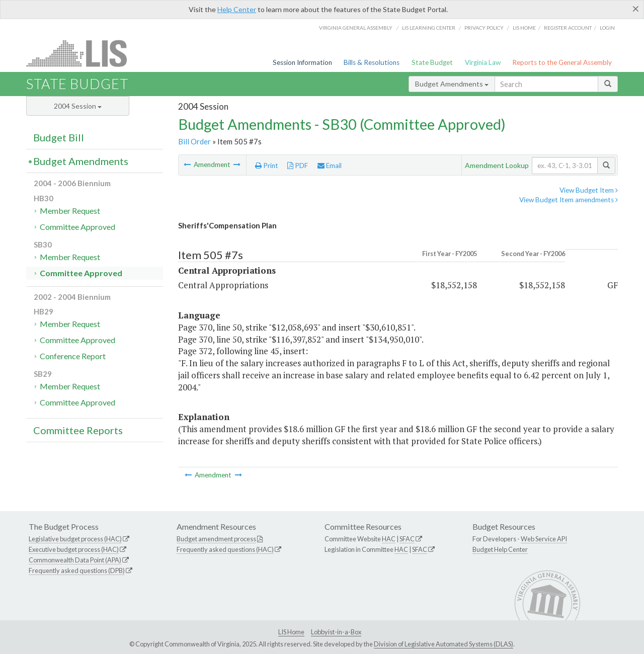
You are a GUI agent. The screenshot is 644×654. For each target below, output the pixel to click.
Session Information (302, 62)
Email (330, 166)
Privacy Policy (484, 28)
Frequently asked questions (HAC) (225, 549)
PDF (298, 166)
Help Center (237, 9)
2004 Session (78, 106)
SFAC (407, 539)
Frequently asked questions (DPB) (77, 570)
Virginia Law (483, 62)
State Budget (432, 62)
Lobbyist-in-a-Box (336, 632)
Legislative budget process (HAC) (75, 539)
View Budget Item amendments (569, 200)
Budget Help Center (500, 549)
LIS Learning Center (429, 28)
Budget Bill (59, 137)
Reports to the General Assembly (562, 62)
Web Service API (544, 539)
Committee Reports (78, 430)
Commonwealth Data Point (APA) (75, 560)
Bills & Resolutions (372, 62)
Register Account (568, 28)
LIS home (524, 28)
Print (267, 166)
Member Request (70, 211)
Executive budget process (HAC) (74, 549)
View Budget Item (589, 190)
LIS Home (291, 632)
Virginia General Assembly (356, 28)
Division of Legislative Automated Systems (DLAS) (444, 644)
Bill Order (194, 141)
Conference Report (73, 356)
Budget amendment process (216, 539)
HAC (389, 539)
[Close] (636, 9)
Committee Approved (77, 227)
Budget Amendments (452, 84)
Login (607, 28)
